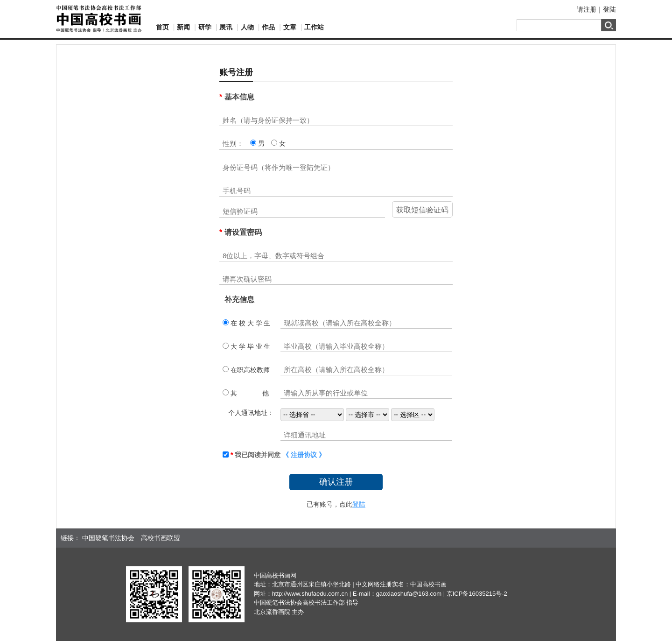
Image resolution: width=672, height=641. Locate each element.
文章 (290, 27)
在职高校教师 (249, 370)
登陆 (609, 9)
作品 (268, 27)
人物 (247, 27)
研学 (205, 27)
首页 (162, 27)
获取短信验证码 (422, 210)
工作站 (314, 27)
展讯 (226, 27)
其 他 (249, 393)
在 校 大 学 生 (249, 323)
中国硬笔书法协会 (108, 538)
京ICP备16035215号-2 (477, 594)
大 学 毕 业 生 (249, 346)
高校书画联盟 (161, 538)
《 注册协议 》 (304, 455)
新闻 (183, 27)
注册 (590, 9)
